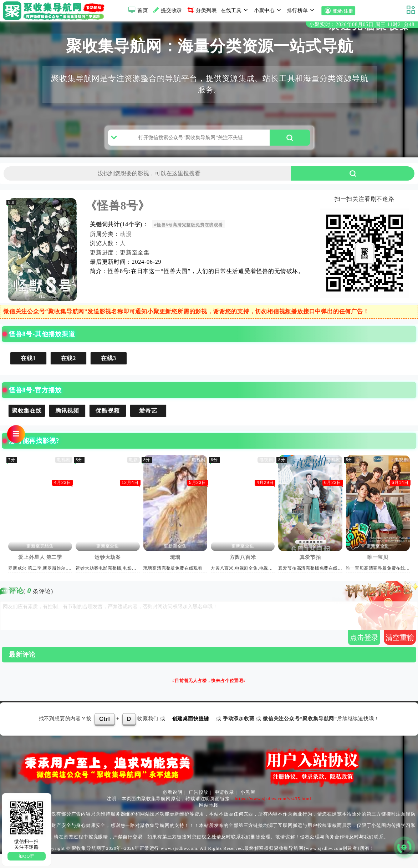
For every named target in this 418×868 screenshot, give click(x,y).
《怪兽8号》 (118, 219)
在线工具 (235, 10)
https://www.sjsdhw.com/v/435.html (273, 813)
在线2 (68, 372)
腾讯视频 (67, 425)
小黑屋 (248, 806)
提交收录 (167, 10)
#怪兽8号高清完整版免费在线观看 (188, 239)
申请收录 (225, 806)
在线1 (28, 372)
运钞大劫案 (108, 571)
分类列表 (201, 10)
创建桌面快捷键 (191, 733)
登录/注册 (338, 11)
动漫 (126, 248)
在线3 (108, 372)
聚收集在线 (27, 425)
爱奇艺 (148, 425)
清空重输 (400, 651)
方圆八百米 (243, 571)
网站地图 (209, 819)
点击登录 (364, 651)
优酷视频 (108, 425)
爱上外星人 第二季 (40, 571)
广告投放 (198, 806)
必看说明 (172, 806)
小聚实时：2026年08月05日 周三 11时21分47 (362, 24)
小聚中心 (269, 10)
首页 (137, 10)
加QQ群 (27, 856)
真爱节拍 (310, 571)
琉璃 (175, 571)
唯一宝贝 (378, 571)
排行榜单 (302, 10)
